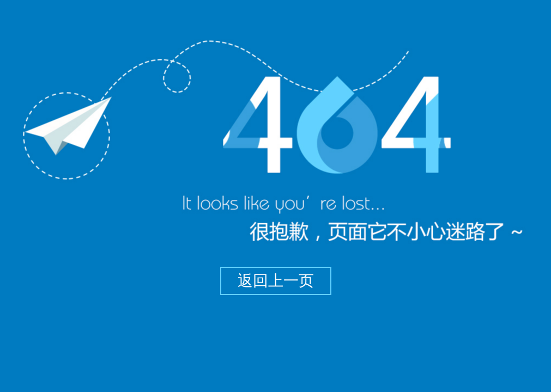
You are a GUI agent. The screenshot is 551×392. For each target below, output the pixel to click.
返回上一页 (276, 281)
